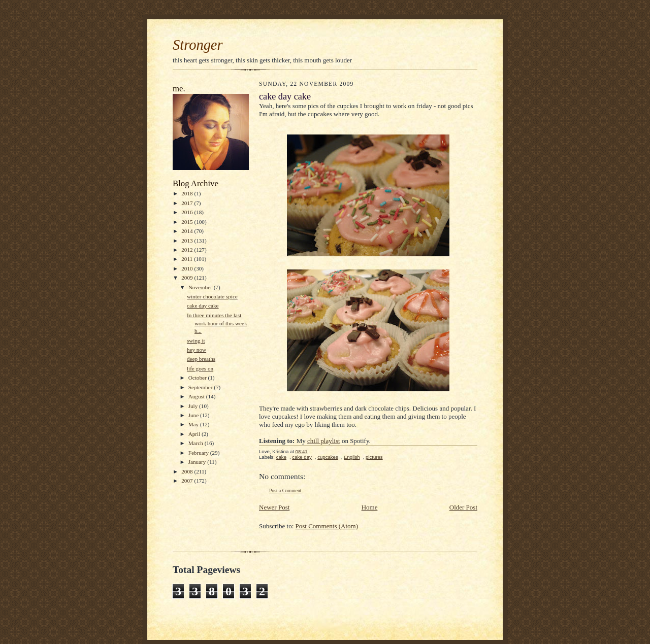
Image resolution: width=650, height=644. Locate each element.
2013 (188, 241)
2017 (188, 203)
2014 (188, 231)
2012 (188, 250)
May (194, 424)
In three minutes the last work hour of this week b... (217, 323)
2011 (188, 259)
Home (370, 507)
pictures (374, 457)
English (352, 457)
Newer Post (274, 507)
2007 (188, 481)
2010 (188, 268)
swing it (196, 341)
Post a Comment (285, 490)
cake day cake (203, 306)
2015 (188, 222)
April (195, 434)
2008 (188, 471)
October (198, 378)
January (198, 462)
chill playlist (324, 441)
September (201, 387)
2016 (188, 212)
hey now (197, 350)
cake (281, 457)
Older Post (463, 507)
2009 (188, 278)
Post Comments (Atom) (327, 526)
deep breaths (201, 359)
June (194, 415)
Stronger (198, 45)
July (194, 406)
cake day (302, 457)
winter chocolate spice (212, 296)
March (197, 443)
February (199, 453)
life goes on (200, 368)
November (201, 287)
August (197, 396)
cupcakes (328, 457)
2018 (188, 193)
